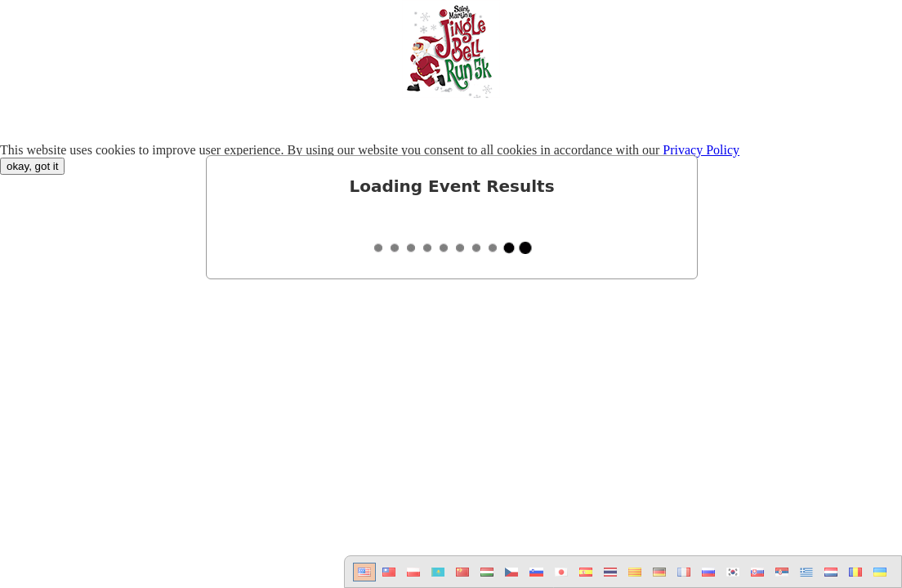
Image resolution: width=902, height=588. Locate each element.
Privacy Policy (701, 150)
